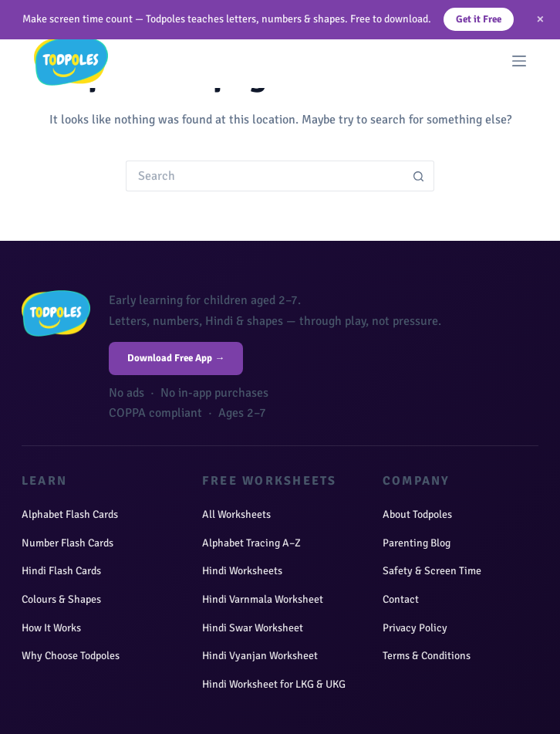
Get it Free (479, 19)
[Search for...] (265, 176)
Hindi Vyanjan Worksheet (260, 656)
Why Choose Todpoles (71, 656)
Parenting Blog (417, 543)
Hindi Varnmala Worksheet (263, 599)
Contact (401, 599)
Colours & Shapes (61, 599)
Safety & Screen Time (432, 571)
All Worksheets (236, 514)
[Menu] (519, 61)
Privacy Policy (415, 628)
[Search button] (419, 176)
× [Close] (540, 19)
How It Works (51, 628)
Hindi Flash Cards (61, 571)
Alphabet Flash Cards (70, 514)
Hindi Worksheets (242, 571)
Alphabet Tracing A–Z (251, 543)
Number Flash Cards (67, 543)
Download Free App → (176, 358)
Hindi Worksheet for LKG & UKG (274, 684)
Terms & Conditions (427, 656)
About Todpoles (417, 514)
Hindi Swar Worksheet (253, 628)
